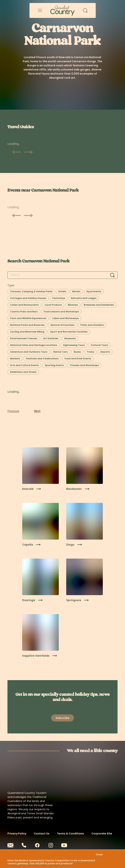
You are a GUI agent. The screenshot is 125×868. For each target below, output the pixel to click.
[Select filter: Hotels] (62, 292)
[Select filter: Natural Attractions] (63, 325)
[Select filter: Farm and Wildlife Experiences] (28, 318)
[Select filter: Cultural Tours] (99, 345)
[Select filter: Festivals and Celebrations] (42, 359)
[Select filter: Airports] (105, 352)
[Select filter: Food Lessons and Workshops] (61, 312)
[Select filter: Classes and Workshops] (84, 365)
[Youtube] (64, 845)
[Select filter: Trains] (90, 352)
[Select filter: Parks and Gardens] (92, 325)
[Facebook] (37, 845)
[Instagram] (51, 845)
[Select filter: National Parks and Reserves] (27, 325)
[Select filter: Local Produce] (53, 305)
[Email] (10, 845)
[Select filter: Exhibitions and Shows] (23, 372)
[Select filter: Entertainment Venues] (24, 338)
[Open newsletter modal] (63, 718)
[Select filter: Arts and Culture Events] (24, 365)
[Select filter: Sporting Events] (54, 365)
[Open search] (85, 10)
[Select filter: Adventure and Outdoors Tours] (29, 352)
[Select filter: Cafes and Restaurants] (24, 305)
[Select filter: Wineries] (73, 305)
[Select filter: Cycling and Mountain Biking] (27, 332)
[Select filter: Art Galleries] (51, 338)
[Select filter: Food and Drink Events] (78, 359)
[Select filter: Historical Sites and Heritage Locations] (34, 345)
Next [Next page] (37, 411)
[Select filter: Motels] (76, 292)
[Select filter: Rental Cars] (61, 352)
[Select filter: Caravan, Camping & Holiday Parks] (31, 292)
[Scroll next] (28, 152)
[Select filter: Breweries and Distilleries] (99, 305)
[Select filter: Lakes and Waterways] (65, 318)
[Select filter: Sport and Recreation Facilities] (69, 332)
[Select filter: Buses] (77, 352)
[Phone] (24, 845)
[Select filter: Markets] (15, 359)
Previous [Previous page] (13, 411)
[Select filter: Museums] (70, 338)
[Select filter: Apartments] (94, 292)
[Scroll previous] (16, 152)
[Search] (112, 275)
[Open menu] (40, 10)
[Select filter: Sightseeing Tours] (74, 345)
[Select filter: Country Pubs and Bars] (24, 312)
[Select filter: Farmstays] (59, 298)
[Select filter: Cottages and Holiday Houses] (28, 298)
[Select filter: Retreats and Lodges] (84, 298)
